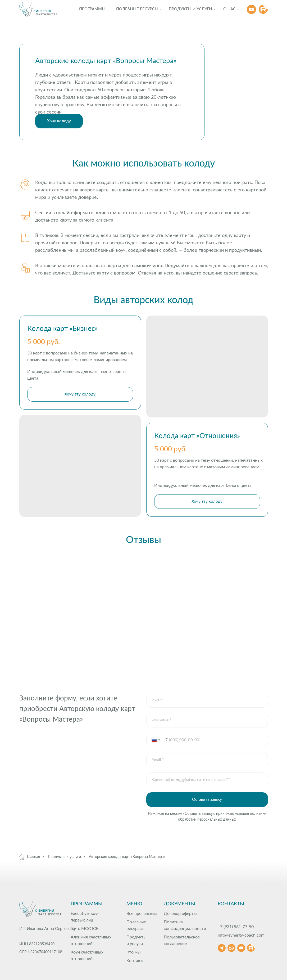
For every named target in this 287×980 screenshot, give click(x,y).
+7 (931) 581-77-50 (236, 927)
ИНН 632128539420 (37, 944)
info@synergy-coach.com (241, 935)
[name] (207, 700)
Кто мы (134, 952)
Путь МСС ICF (85, 929)
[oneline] (207, 720)
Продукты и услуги (64, 857)
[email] (207, 760)
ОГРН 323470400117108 (41, 952)
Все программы (142, 914)
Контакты (136, 961)
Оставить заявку (207, 800)
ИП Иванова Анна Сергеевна (47, 929)
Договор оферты (180, 914)
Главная (30, 857)
